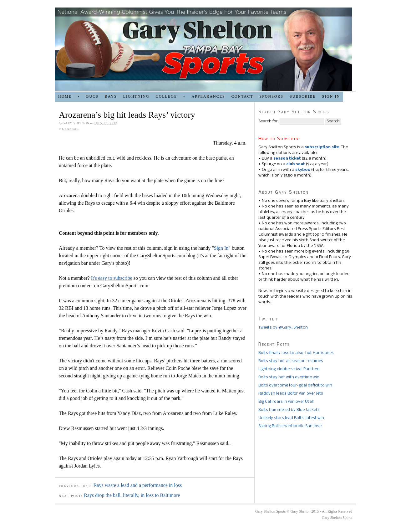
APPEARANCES (208, 96)
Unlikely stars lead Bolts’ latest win (291, 418)
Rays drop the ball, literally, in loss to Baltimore (132, 495)
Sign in (331, 96)
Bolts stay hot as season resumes (291, 361)
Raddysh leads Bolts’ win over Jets (291, 394)
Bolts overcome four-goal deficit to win (295, 385)
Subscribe (303, 96)
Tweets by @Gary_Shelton (283, 327)
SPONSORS (271, 96)
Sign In (221, 248)
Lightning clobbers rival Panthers (289, 369)
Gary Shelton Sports (337, 518)
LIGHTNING (136, 96)
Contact (242, 96)
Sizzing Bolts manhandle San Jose (290, 426)
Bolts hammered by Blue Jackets (289, 410)
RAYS (111, 96)
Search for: (269, 121)
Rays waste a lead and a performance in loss (138, 485)
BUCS (92, 96)
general (70, 129)
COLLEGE (167, 96)
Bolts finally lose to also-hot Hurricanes (296, 353)
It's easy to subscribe (112, 278)
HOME (65, 96)
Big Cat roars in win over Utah (286, 402)
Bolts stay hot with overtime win (289, 377)
